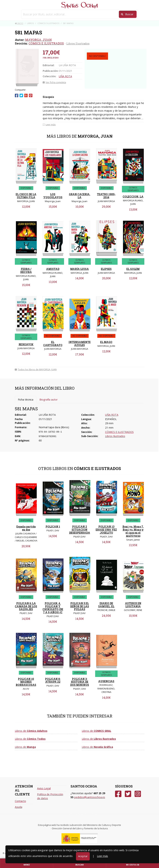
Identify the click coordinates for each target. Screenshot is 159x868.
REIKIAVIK (26, 344)
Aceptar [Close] (83, 856)
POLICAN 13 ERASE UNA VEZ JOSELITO (106, 530)
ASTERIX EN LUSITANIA (133, 605)
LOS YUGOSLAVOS (53, 196)
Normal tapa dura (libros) (54, 427)
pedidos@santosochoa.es (90, 797)
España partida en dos (26, 528)
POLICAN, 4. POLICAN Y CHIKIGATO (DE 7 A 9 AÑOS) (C (53, 608)
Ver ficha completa (54, 82)
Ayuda (19, 807)
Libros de (31, 731)
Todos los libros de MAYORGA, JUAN (36, 369)
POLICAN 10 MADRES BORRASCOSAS (26, 682)
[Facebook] (118, 794)
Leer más (102, 856)
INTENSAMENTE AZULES (80, 344)
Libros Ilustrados (78, 43)
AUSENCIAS (106, 681)
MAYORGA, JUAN (38, 40)
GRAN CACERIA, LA (80, 196)
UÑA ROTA (65, 76)
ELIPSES (106, 269)
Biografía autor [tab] (48, 400)
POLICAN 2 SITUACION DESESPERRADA (80, 530)
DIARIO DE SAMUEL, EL (106, 605)
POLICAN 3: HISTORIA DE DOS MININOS (80, 682)
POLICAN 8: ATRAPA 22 (53, 680)
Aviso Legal (44, 788)
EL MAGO (106, 342)
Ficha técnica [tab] (26, 400)
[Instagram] (138, 794)
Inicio (19, 23)
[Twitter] (128, 794)
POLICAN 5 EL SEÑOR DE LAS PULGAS (80, 606)
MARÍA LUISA (79, 269)
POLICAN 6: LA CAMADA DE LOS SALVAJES (26, 606)
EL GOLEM (133, 269)
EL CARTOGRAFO (53, 344)
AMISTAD (53, 269)
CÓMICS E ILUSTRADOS (46, 43)
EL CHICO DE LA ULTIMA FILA (26, 196)
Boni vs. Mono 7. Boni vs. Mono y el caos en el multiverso (133, 531)
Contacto (20, 801)
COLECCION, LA (133, 197)
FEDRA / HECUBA (26, 270)
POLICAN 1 (53, 527)
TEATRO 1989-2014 (106, 196)
